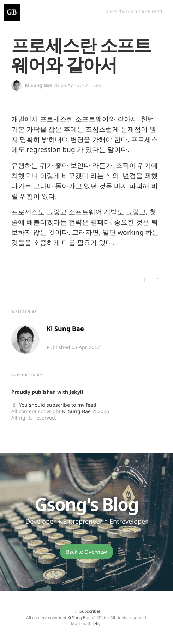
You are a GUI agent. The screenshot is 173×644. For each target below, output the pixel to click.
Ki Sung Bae (76, 411)
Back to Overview (86, 552)
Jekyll (76, 392)
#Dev (95, 85)
